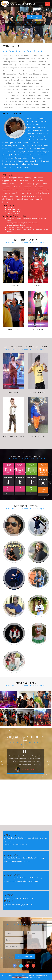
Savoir (38, 977)
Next (49, 763)
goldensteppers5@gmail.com (18, 904)
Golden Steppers (18, 3)
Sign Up (8, 489)
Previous (2, 763)
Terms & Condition (19, 977)
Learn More (26, 30)
